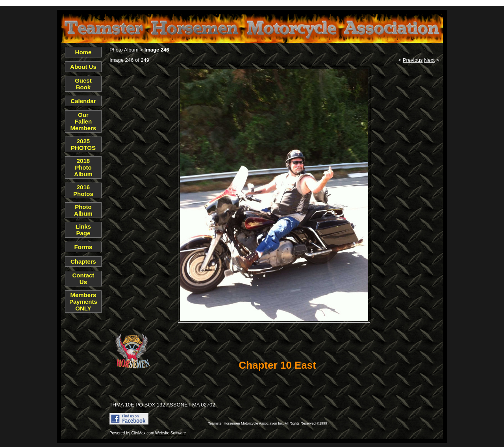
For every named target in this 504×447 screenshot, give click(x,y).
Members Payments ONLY (83, 302)
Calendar (83, 101)
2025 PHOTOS (83, 144)
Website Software (170, 433)
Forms (83, 247)
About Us (83, 67)
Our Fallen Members (83, 121)
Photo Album (83, 210)
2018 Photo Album (83, 167)
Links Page (83, 230)
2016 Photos (83, 190)
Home (83, 52)
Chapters (83, 261)
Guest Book (83, 84)
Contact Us (83, 279)
